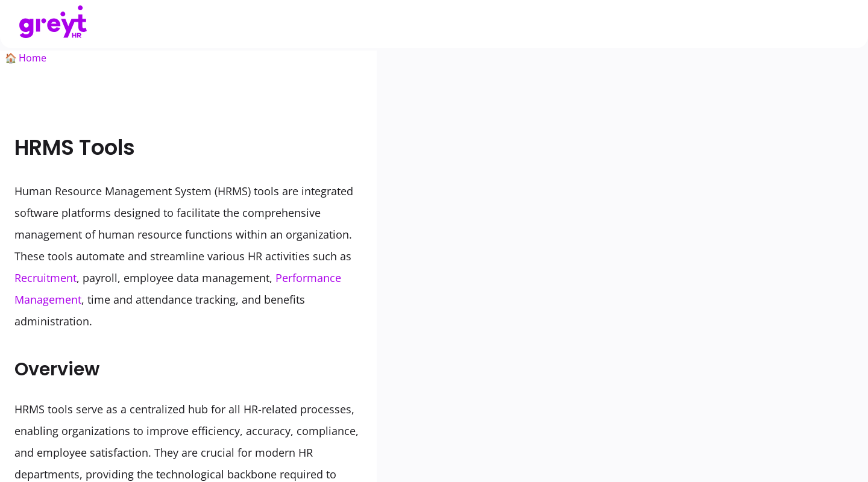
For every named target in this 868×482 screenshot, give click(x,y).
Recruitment (46, 278)
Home (33, 58)
